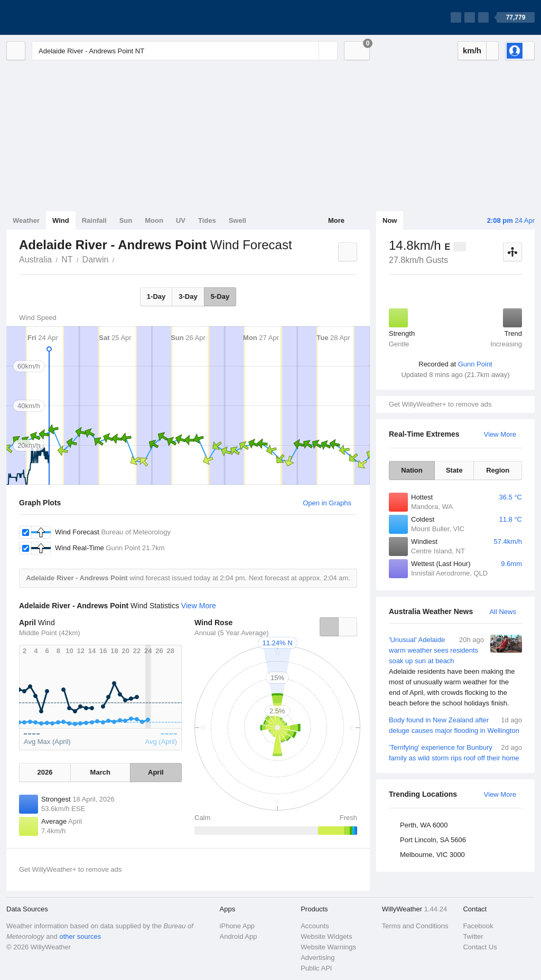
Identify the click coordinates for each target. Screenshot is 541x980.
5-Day (220, 296)
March (100, 772)
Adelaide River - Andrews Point (120, 259)
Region (498, 470)
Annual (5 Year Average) (232, 633)
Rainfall (94, 220)
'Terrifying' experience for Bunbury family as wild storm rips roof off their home (455, 752)
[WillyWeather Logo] (56, 17)
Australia (35, 260)
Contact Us (480, 947)
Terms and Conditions (415, 926)
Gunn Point (475, 364)
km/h (472, 50)
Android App (239, 936)
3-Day (188, 296)
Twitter (473, 936)
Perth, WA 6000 (424, 825)
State (454, 470)
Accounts (315, 926)
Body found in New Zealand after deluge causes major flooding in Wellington (455, 725)
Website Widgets (326, 936)
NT (67, 260)
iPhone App (237, 926)
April (156, 772)
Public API (316, 968)
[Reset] (310, 51)
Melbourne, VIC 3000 (432, 855)
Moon (154, 220)
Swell (237, 220)
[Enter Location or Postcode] (185, 51)
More (336, 220)
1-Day (156, 296)
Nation (412, 470)
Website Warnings (328, 947)
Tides (207, 220)
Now (390, 220)
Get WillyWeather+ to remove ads (440, 404)
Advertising (318, 958)
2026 (45, 772)
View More (500, 434)
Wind (61, 220)
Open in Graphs (327, 503)
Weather (26, 220)
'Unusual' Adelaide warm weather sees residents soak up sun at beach (455, 672)
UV (181, 220)
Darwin (96, 260)
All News (503, 612)
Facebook (478, 926)
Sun (126, 220)
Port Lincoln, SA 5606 (433, 840)
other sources (80, 936)
